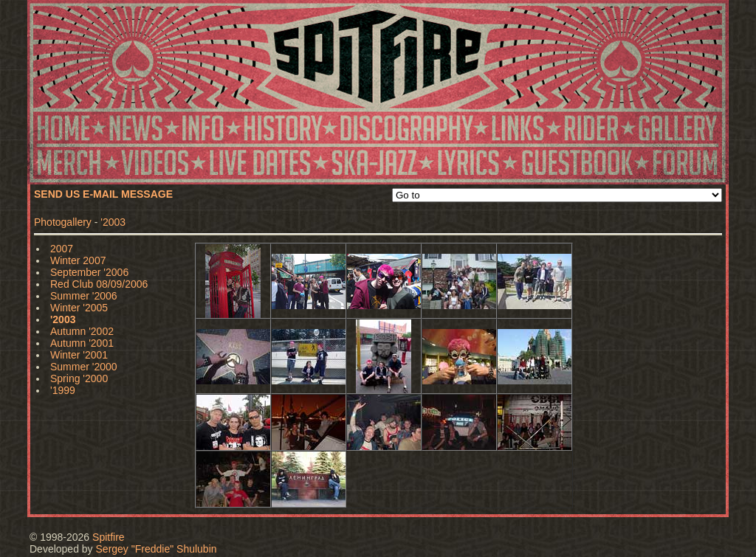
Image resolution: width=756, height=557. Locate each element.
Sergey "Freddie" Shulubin (157, 549)
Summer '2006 (84, 296)
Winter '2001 (79, 355)
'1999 (63, 390)
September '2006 (89, 272)
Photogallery (63, 222)
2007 (62, 249)
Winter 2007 (78, 260)
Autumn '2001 (82, 343)
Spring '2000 (79, 378)
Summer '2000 (84, 367)
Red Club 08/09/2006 (99, 284)
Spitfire (109, 537)
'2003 (113, 222)
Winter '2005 (79, 308)
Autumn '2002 (82, 331)
